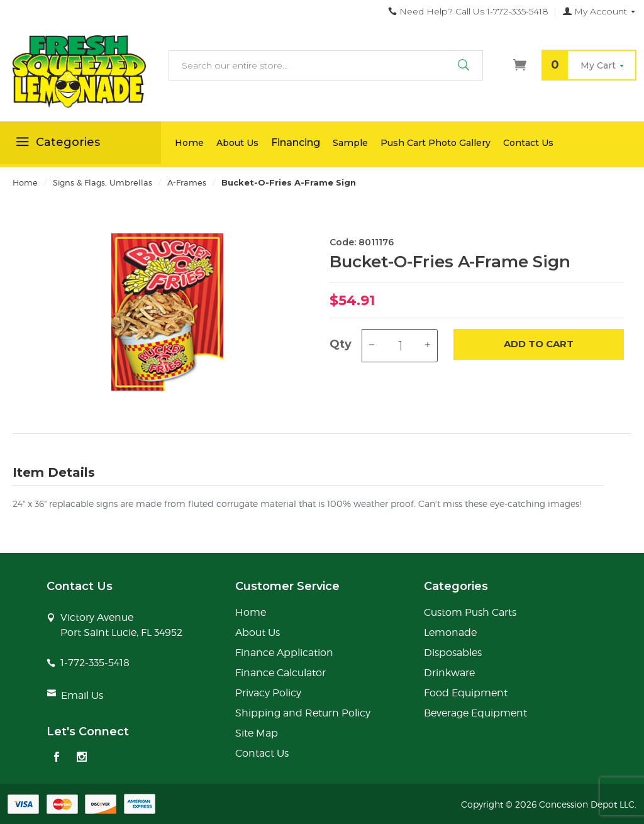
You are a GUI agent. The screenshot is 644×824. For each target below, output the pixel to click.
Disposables (453, 653)
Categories (56, 144)
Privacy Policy (268, 693)
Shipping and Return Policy (303, 713)
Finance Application (284, 653)
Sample (350, 143)
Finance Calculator (280, 673)
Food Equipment (466, 693)
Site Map (257, 733)
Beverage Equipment (475, 713)
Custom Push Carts (470, 612)
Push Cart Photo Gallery (436, 143)
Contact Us (528, 143)
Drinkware (449, 673)
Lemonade (450, 632)
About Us (237, 143)
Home (189, 143)
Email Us (82, 695)
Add (539, 344)
